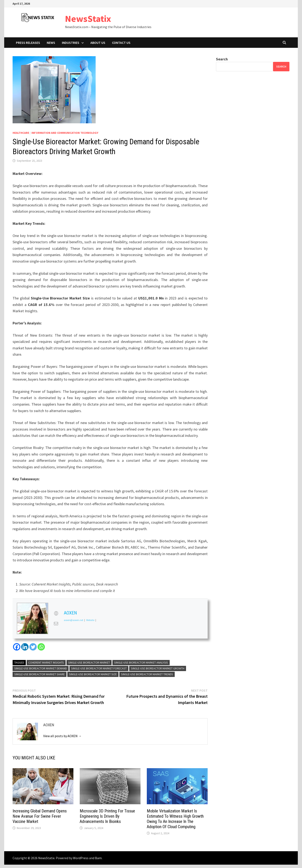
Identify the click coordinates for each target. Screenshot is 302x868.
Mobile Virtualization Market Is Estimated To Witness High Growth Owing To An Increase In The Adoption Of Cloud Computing (175, 819)
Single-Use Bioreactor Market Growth (158, 668)
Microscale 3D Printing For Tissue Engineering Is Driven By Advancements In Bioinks (107, 816)
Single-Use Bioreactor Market (89, 662)
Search (222, 59)
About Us (98, 43)
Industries (71, 43)
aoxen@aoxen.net (74, 620)
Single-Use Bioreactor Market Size (93, 674)
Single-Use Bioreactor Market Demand (41, 668)
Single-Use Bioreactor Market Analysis (141, 662)
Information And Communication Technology (65, 133)
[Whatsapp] (41, 647)
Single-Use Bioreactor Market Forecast (99, 668)
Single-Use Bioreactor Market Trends (147, 674)
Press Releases (28, 43)
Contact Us (121, 43)
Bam (98, 858)
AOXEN (70, 613)
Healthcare (21, 133)
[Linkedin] (25, 647)
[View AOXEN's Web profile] (56, 613)
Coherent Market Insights (46, 662)
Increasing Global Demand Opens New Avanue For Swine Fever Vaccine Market (40, 816)
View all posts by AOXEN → (62, 736)
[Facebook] (17, 647)
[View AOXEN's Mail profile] (56, 623)
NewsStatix (88, 19)
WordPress (81, 858)
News (51, 43)
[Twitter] (33, 647)
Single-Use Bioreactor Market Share (40, 674)
